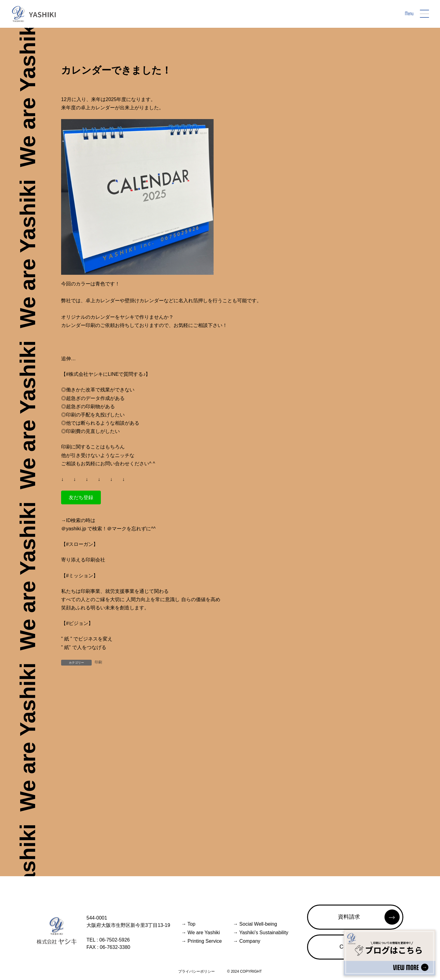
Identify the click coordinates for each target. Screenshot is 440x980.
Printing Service (202, 941)
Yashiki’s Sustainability (261, 933)
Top (188, 924)
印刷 (98, 662)
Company (247, 941)
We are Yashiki (200, 933)
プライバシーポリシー (196, 971)
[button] (81, 497)
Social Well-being (255, 924)
